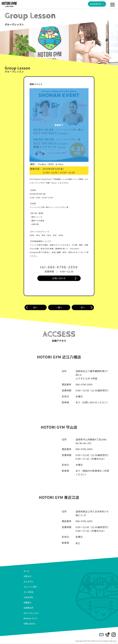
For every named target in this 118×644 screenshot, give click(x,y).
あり (78, 543)
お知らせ (28, 576)
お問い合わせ (59, 278)
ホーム (27, 571)
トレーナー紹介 (31, 587)
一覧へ (59, 308)
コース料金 (29, 592)
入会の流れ (29, 597)
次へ (83, 308)
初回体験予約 (95, 4)
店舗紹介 (28, 603)
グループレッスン (32, 613)
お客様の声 (29, 608)
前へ (36, 308)
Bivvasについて (31, 619)
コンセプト (29, 582)
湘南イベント (37, 84)
